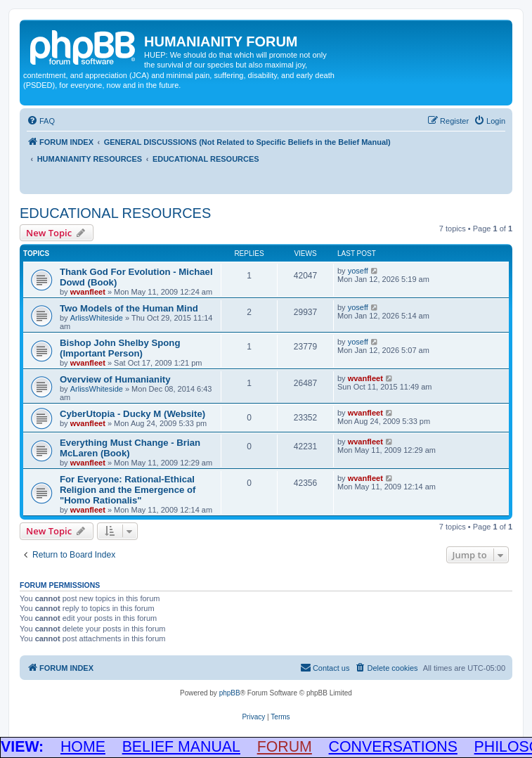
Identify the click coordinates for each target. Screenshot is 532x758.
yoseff (358, 271)
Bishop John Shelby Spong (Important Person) (120, 348)
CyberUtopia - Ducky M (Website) (132, 414)
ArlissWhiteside (97, 318)
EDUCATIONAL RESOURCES (115, 213)
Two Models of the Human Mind (129, 308)
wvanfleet (88, 292)
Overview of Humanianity (115, 379)
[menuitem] (41, 121)
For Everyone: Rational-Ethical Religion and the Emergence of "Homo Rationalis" (128, 490)
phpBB (230, 693)
